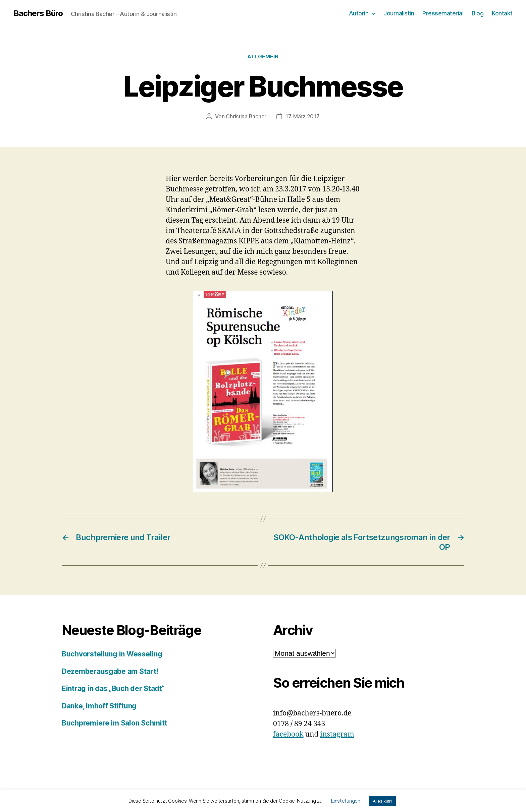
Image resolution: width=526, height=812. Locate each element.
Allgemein (263, 57)
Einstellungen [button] (346, 801)
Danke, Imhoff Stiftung (99, 706)
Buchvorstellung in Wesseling (112, 654)
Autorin (359, 13)
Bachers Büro (38, 13)
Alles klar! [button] (382, 801)
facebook (288, 734)
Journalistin (399, 13)
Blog (478, 13)
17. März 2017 (303, 116)
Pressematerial (443, 13)
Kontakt (502, 13)
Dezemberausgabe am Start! (110, 671)
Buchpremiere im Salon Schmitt (114, 723)
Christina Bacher (246, 116)
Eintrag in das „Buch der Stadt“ (113, 688)
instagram (337, 734)
